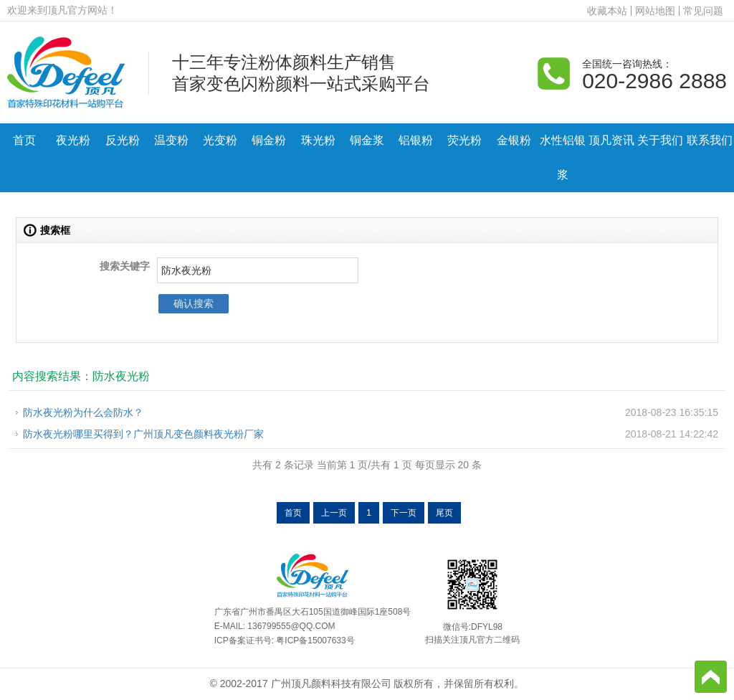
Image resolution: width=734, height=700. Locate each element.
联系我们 (710, 140)
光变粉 (220, 140)
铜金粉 (269, 140)
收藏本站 (607, 11)
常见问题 (703, 11)
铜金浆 (367, 140)
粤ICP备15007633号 (315, 640)
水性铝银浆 (563, 157)
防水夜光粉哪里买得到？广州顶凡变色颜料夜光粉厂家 (143, 434)
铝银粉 (416, 140)
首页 (24, 140)
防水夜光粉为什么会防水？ (83, 412)
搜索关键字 (125, 266)
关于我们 (660, 140)
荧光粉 (464, 140)
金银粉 (514, 140)
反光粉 (123, 140)
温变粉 (171, 140)
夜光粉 (73, 140)
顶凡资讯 (611, 140)
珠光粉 (318, 140)
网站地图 (655, 11)
